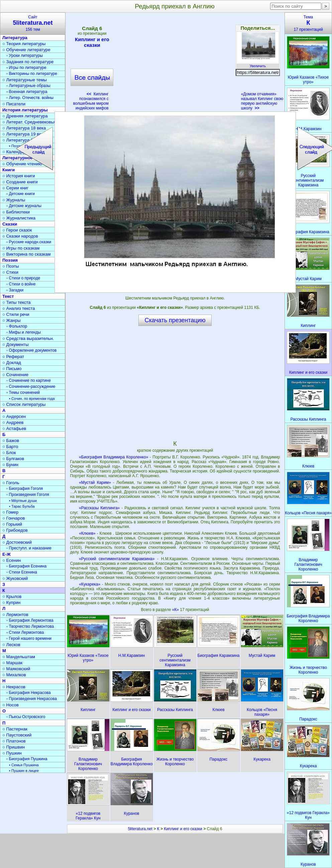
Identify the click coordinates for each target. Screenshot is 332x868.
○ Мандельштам (19, 657)
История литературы (25, 110)
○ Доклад (12, 363)
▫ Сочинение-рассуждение (31, 386)
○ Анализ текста (19, 308)
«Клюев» (87, 533)
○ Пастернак (15, 729)
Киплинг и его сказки (92, 42)
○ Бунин (10, 465)
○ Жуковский (15, 578)
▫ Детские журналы (24, 206)
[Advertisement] (175, 64)
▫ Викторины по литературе (32, 74)
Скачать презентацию (175, 320)
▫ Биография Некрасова (29, 693)
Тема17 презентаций (308, 23)
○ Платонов (14, 741)
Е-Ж (7, 554)
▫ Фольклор (17, 326)
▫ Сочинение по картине (29, 380)
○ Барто (10, 447)
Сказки (10, 224)
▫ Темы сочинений (23, 393)
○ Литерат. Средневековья (29, 122)
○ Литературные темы (25, 80)
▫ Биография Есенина (26, 566)
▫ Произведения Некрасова (32, 699)
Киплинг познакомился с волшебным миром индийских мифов (91, 101)
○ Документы (15, 344)
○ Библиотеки (16, 212)
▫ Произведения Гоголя (28, 495)
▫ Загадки (15, 290)
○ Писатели (14, 104)
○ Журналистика (19, 218)
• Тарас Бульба (22, 506)
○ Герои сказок (17, 230)
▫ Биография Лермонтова (30, 620)
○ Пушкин (12, 753)
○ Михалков (14, 675)
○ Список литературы (24, 404)
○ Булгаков (13, 459)
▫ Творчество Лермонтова (30, 626)
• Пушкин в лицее (24, 771)
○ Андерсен (14, 416)
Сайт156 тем (33, 23)
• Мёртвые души (23, 501)
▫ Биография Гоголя (25, 489)
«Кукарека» (90, 584)
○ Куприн (11, 602)
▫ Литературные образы (28, 86)
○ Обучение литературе (26, 50)
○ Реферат (13, 357)
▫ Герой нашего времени (29, 638)
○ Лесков (11, 645)
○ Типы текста (17, 302)
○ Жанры (12, 320)
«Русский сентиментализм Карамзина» (117, 559)
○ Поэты (11, 266)
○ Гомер (10, 512)
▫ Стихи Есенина (22, 572)
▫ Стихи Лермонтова (25, 632)
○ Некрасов (14, 687)
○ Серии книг (15, 188)
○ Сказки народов (20, 236)
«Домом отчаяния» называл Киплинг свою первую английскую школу (262, 101)
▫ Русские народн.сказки (29, 242)
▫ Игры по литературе (26, 68)
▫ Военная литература (27, 92)
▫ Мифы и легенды (24, 332)
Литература (15, 38)
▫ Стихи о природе (23, 278)
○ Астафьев (14, 428)
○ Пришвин (14, 747)
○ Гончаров (14, 518)
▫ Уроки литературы (25, 56)
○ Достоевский (17, 542)
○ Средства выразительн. (28, 338)
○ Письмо (12, 369)
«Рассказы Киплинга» (99, 508)
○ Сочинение (15, 375)
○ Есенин (12, 560)
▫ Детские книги (21, 194)
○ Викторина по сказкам (26, 254)
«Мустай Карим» (95, 483)
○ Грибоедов (15, 530)
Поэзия (10, 260)
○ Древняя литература (25, 116)
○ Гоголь (11, 483)
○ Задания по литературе (28, 62)
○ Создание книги (20, 182)
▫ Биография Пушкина (27, 759)
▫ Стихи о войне (21, 284)
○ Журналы (14, 200)
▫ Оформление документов (31, 350)
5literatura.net (140, 829)
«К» (176, 610)
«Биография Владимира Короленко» (114, 457)
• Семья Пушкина (24, 765)
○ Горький (12, 524)
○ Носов (11, 705)
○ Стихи (10, 272)
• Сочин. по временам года (32, 399)
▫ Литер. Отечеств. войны (30, 98)
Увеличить (258, 64)
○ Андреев (13, 422)
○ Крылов (12, 596)
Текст (8, 296)
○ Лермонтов (15, 615)
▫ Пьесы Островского (26, 717)
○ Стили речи (16, 314)
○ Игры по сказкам (21, 248)
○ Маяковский (16, 669)
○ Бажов (11, 441)
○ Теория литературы (24, 44)
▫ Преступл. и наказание (29, 548)
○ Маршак (12, 663)
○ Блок (9, 453)
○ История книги (19, 176)
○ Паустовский (17, 735)
